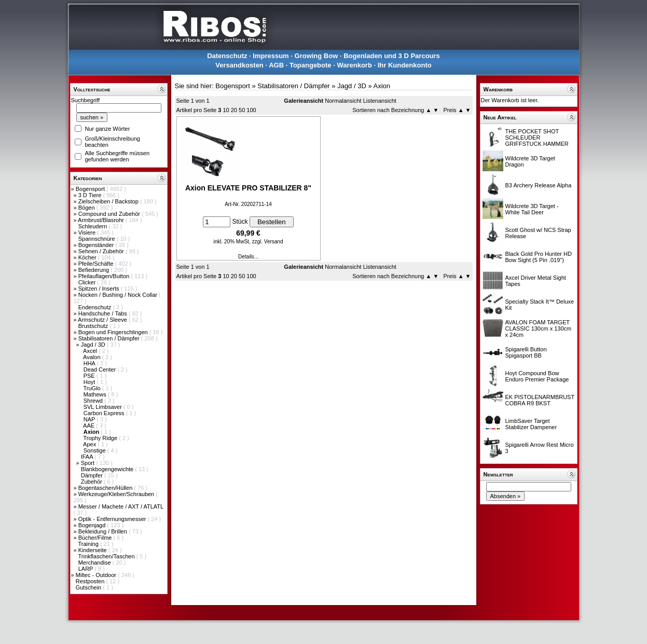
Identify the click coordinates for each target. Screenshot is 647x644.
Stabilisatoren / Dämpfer (110, 338)
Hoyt (90, 382)
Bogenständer (97, 245)
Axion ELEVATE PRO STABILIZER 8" (248, 188)
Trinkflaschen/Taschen (107, 556)
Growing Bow (316, 56)
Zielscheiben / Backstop (109, 201)
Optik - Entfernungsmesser (113, 519)
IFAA (88, 457)
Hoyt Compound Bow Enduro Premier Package (537, 376)
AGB (276, 65)
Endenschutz (96, 307)
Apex (90, 444)
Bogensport (91, 189)
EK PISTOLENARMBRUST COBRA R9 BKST (540, 400)
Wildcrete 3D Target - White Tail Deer (532, 209)
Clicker (88, 282)
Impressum (271, 56)
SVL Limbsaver (104, 407)
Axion (382, 86)
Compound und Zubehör (110, 214)
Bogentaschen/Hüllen (106, 488)
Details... (248, 257)
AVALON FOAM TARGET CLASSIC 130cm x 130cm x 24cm (539, 328)
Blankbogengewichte (108, 469)
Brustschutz (94, 326)
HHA (90, 363)
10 (226, 110)
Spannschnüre (98, 239)
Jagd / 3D (94, 345)
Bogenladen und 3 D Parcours (392, 56)
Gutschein (90, 587)
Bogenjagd (93, 525)
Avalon (93, 357)
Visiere (88, 232)
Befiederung (94, 270)
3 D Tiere (91, 195)
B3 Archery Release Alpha (539, 185)
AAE (90, 426)
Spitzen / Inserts (100, 289)
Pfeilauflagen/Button (105, 276)
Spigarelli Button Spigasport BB (526, 352)
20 (234, 110)
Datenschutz (227, 56)
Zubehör (92, 482)
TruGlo (92, 388)
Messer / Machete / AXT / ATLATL (121, 506)
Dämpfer (93, 475)
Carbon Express (105, 413)
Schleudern (94, 226)
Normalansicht (343, 101)
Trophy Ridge (101, 438)
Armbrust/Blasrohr (102, 220)
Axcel (91, 351)
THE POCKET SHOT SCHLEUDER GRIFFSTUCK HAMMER (537, 138)
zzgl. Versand (267, 242)
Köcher (88, 257)
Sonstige (95, 450)
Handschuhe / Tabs (104, 313)
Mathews (96, 394)
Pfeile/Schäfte (97, 264)
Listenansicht (380, 101)
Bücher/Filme (96, 538)
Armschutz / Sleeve (103, 320)
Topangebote (311, 65)
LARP (87, 569)
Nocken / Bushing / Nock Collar (119, 295)
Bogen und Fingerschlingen (114, 332)
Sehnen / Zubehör (102, 251)
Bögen (87, 208)
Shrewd (94, 401)
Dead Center (100, 369)
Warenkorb (354, 65)
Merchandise (95, 563)
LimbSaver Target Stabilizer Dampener (531, 424)
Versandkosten (239, 65)
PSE (90, 376)
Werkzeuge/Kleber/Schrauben (117, 494)
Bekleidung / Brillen (104, 531)
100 (251, 110)
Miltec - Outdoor (97, 575)
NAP (90, 419)
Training (89, 544)
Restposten (91, 581)
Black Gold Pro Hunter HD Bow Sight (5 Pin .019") (539, 257)
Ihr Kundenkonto (405, 65)
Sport (88, 463)
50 (242, 110)
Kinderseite (93, 550)
